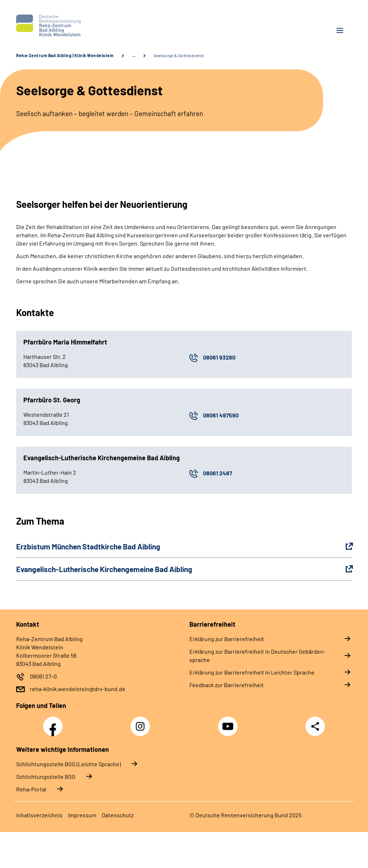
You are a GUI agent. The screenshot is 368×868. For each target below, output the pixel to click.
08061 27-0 (43, 676)
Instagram (142, 722)
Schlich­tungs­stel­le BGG (46, 776)
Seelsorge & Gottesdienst (179, 55)
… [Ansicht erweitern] (134, 55)
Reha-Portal (31, 789)
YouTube (229, 722)
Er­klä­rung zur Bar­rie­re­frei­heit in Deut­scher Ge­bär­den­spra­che (257, 655)
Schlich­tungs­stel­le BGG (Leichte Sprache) (68, 764)
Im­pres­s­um (82, 815)
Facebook (55, 722)
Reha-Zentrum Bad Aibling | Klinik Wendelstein (65, 55)
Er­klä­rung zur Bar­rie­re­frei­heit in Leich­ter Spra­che (252, 672)
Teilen (315, 726)
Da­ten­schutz (118, 815)
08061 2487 (218, 473)
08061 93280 (219, 357)
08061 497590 (221, 415)
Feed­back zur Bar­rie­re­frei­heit (227, 685)
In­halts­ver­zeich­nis (39, 815)
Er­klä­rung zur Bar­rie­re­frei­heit (227, 639)
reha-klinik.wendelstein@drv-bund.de (78, 689)
